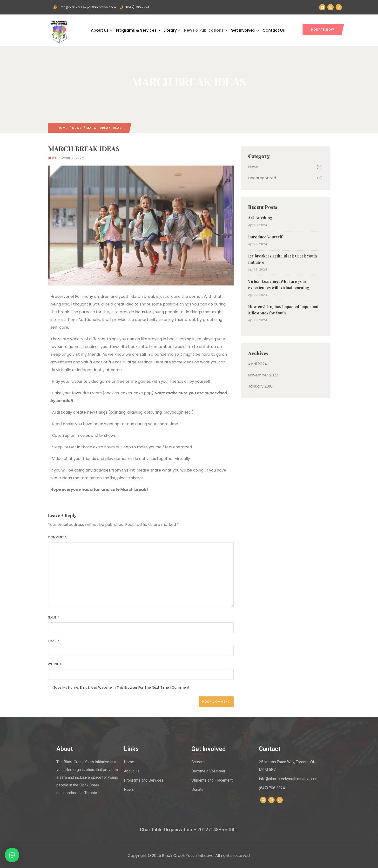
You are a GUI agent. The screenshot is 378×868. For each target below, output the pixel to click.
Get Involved (245, 30)
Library (172, 30)
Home (63, 128)
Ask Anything (260, 218)
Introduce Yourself (265, 237)
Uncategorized (262, 178)
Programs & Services (138, 30)
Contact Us (274, 30)
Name (54, 617)
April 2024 (258, 364)
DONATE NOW (323, 30)
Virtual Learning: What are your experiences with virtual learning (279, 284)
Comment (57, 537)
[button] (12, 855)
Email (54, 641)
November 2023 (263, 375)
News (77, 128)
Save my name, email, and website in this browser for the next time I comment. (122, 687)
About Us (101, 30)
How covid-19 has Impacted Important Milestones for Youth (283, 310)
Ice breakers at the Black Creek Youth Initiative (283, 259)
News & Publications (205, 30)
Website (55, 664)
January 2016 (260, 386)
